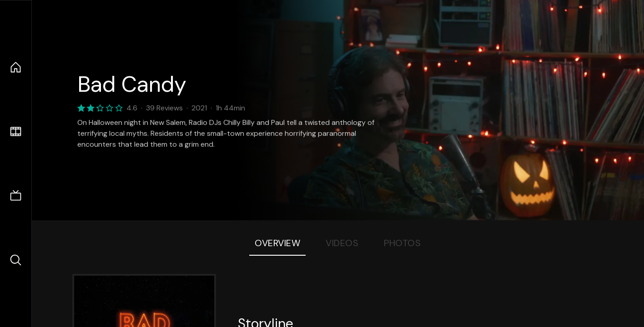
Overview (277, 243)
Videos (342, 243)
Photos (402, 243)
